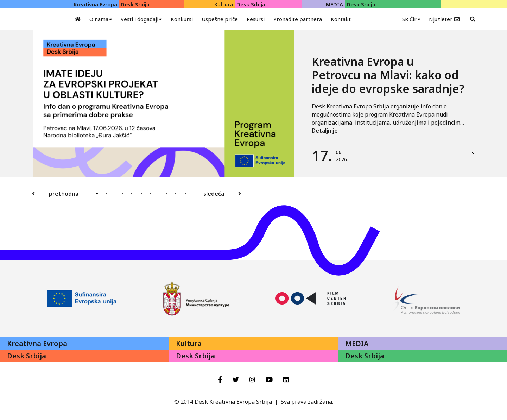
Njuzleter (441, 19)
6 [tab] (141, 193)
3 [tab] (115, 193)
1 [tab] (97, 193)
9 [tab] (167, 193)
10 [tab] (176, 193)
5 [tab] (132, 193)
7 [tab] (150, 193)
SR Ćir (409, 19)
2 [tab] (106, 193)
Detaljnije (325, 131)
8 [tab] (159, 193)
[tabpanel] (255, 103)
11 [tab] (185, 193)
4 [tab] (123, 193)
